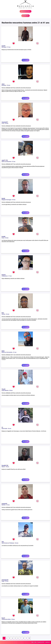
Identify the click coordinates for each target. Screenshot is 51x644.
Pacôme (4, 275)
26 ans (17, 543)
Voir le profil (25, 60)
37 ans (9, 47)
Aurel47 (4, 46)
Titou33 (3, 389)
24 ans (8, 314)
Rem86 (3, 198)
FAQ (32, 642)
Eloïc (3, 313)
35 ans (7, 467)
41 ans (10, 276)
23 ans (7, 123)
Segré (3, 581)
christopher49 (5, 580)
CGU (35, 642)
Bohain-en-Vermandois (7, 352)
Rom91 (3, 618)
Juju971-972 (5, 160)
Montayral (4, 47)
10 (29, 638)
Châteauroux (5, 276)
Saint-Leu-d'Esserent (6, 162)
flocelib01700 (5, 465)
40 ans (7, 238)
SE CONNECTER (25, 16)
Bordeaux (4, 85)
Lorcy (3, 123)
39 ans (14, 200)
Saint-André (4, 429)
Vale (3, 542)
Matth (3, 351)
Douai (3, 238)
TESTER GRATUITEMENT (26, 11)
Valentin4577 (5, 122)
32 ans (8, 505)
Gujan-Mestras (5, 390)
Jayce (3, 84)
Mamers (4, 505)
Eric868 (3, 237)
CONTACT (48, 642)
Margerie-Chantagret (7, 200)
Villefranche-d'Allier (6, 619)
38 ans (11, 390)
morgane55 (4, 504)
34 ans (9, 85)
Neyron (3, 467)
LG (2, 427)
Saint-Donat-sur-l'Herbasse (8, 543)
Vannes (3, 314)
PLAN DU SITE (41, 642)
